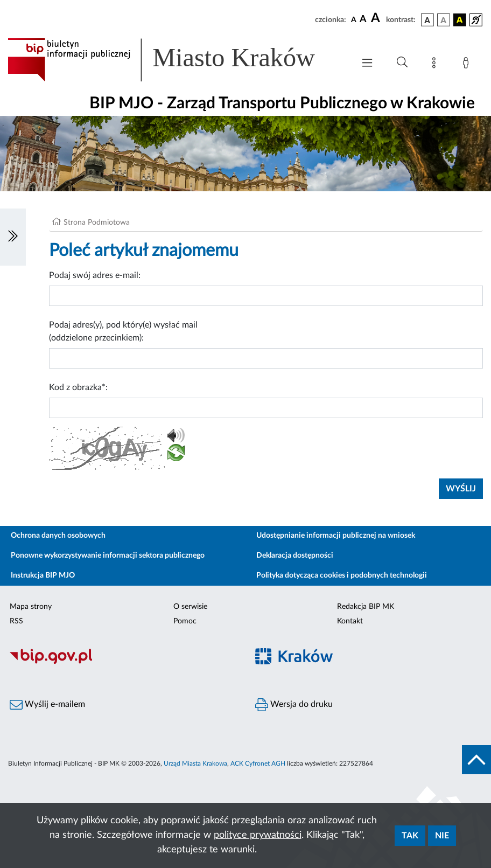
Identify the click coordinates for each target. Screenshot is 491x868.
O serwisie (190, 607)
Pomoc (185, 621)
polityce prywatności (258, 835)
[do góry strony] (476, 760)
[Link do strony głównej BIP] (176, 60)
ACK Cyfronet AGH (258, 763)
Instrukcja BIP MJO (43, 575)
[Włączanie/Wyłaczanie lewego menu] (13, 237)
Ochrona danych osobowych (58, 536)
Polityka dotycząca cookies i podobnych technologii (342, 575)
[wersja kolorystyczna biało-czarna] (444, 20)
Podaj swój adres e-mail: (95, 275)
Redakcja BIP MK (366, 607)
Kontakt (350, 621)
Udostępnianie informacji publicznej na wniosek (336, 536)
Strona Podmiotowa (97, 223)
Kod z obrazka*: (78, 387)
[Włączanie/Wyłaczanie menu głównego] (367, 64)
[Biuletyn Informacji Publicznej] (123, 662)
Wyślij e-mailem (47, 705)
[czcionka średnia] (363, 20)
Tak (410, 836)
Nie (442, 836)
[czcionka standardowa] (354, 19)
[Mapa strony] (436, 65)
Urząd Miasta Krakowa (195, 763)
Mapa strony (31, 607)
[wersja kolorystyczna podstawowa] (427, 20)
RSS (16, 621)
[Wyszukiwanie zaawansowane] (402, 63)
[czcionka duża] (377, 18)
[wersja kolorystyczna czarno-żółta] (460, 20)
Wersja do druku (294, 705)
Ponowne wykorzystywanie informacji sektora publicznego (108, 555)
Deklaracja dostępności (295, 555)
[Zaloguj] (468, 65)
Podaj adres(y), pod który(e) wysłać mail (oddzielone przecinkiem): (123, 331)
